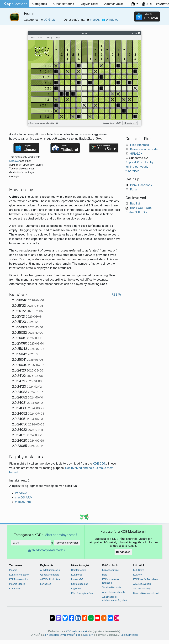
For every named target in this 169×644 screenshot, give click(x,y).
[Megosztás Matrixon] (52, 616)
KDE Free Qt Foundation (146, 579)
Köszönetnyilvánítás (82, 593)
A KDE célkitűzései (50, 579)
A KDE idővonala (142, 584)
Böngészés (123, 552)
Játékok (48, 20)
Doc (149, 208)
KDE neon (14, 589)
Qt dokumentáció (50, 575)
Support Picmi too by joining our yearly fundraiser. (140, 167)
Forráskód (46, 584)
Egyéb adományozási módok (46, 550)
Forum (134, 189)
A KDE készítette (158, 4)
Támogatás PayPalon (67, 543)
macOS (94, 20)
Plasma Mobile (17, 584)
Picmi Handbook (141, 185)
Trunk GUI (136, 208)
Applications (14, 5)
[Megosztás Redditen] (84, 616)
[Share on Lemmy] (91, 616)
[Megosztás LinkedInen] (78, 616)
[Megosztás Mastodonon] (59, 616)
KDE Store (139, 570)
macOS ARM (24, 497)
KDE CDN (99, 463)
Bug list (135, 203)
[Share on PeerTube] (104, 616)
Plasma (13, 570)
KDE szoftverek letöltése (111, 581)
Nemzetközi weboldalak (147, 593)
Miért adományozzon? (61, 535)
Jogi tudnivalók (129, 635)
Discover (14, 161)
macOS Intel (23, 502)
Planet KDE (77, 579)
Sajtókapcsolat (79, 584)
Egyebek (76, 589)
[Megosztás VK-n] (110, 616)
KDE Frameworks (19, 579)
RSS (116, 295)
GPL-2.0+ (136, 154)
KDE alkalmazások (19, 575)
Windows (110, 20)
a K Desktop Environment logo (62, 635)
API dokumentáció (50, 570)
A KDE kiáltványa (142, 589)
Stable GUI (133, 212)
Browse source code (144, 149)
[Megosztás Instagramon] (117, 616)
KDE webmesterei (76, 631)
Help (105, 575)
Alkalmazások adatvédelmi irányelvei (115, 599)
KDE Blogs (77, 575)
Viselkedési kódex (112, 587)
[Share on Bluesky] (65, 616)
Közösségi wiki (110, 570)
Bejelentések (79, 570)
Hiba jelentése (139, 145)
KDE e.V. (138, 575)
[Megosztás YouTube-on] (97, 616)
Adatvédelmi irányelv (114, 592)
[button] (135, 4)
